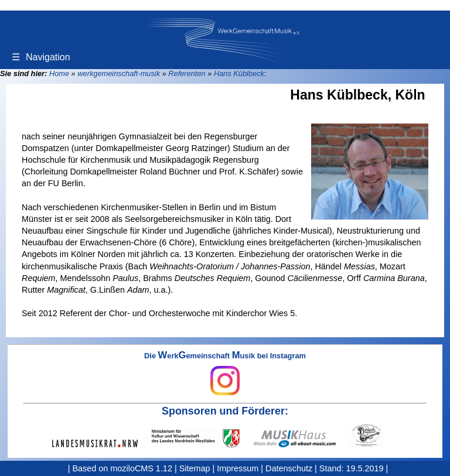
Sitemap (195, 468)
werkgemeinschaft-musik (119, 73)
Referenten (187, 73)
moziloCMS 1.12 (141, 468)
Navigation (41, 57)
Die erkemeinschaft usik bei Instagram (225, 374)
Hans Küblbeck (239, 73)
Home (59, 73)
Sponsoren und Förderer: (225, 411)
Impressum (238, 468)
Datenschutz (289, 468)
